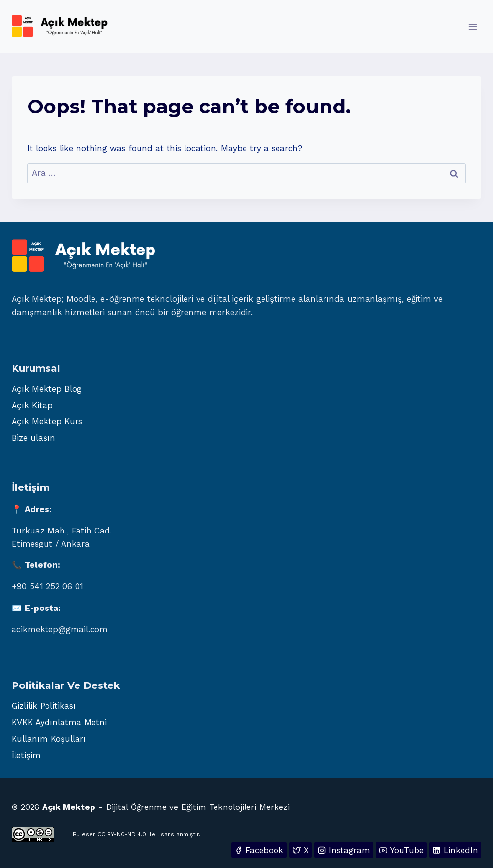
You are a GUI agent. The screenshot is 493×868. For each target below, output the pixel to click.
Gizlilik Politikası (44, 706)
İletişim (26, 755)
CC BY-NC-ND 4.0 (122, 834)
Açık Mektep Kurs (47, 421)
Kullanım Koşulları (49, 739)
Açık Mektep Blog (47, 389)
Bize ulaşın (33, 438)
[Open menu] (472, 26)
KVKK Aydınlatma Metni (59, 722)
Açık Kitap (32, 405)
